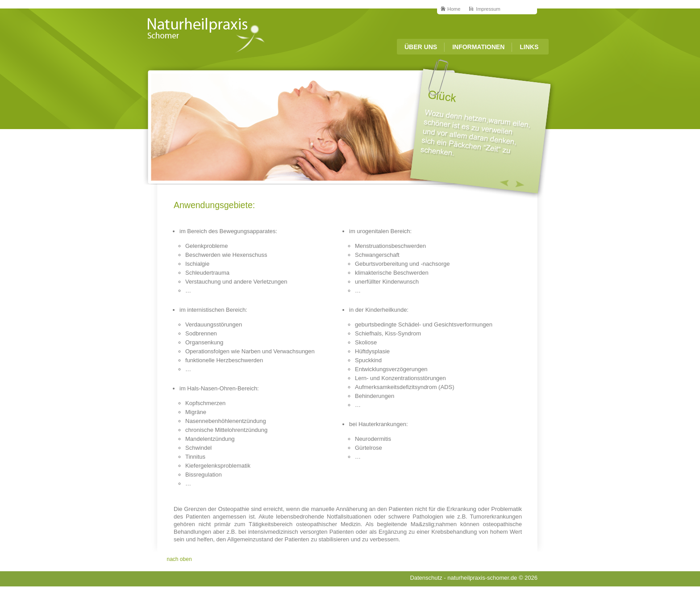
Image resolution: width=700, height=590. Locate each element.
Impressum (488, 9)
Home (454, 9)
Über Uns (421, 47)
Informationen (478, 47)
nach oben (179, 559)
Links (529, 47)
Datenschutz (426, 578)
